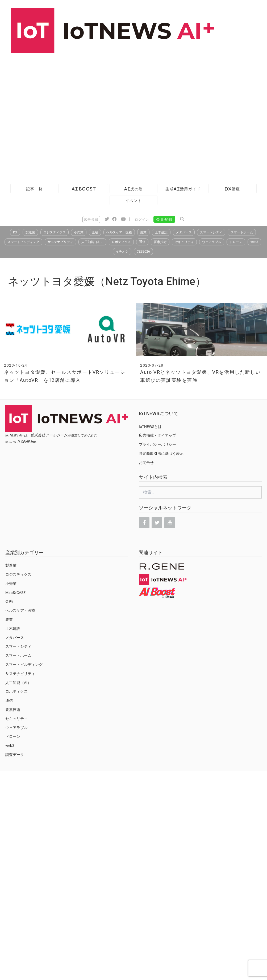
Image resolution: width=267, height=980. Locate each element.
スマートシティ (211, 232)
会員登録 (164, 219)
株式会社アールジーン (49, 435)
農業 (143, 232)
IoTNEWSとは (150, 427)
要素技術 (160, 242)
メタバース (184, 232)
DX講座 (232, 189)
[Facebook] (144, 523)
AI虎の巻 (133, 189)
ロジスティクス (55, 232)
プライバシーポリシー (157, 444)
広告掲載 (91, 220)
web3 (254, 242)
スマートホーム (242, 232)
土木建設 (161, 232)
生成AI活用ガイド (183, 189)
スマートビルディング (23, 242)
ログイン (142, 220)
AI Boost (84, 189)
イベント (133, 201)
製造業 (30, 232)
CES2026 (143, 252)
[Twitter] (157, 523)
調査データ (15, 755)
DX (15, 232)
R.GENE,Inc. (27, 442)
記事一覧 (34, 189)
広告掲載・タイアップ (157, 435)
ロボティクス (121, 242)
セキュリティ (184, 242)
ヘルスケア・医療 (119, 232)
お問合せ (146, 463)
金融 (95, 232)
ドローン (236, 242)
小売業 (79, 232)
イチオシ (122, 252)
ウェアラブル (212, 242)
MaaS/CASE (15, 593)
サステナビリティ (60, 242)
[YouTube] (170, 523)
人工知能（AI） (92, 242)
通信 (142, 242)
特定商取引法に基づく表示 (161, 453)
